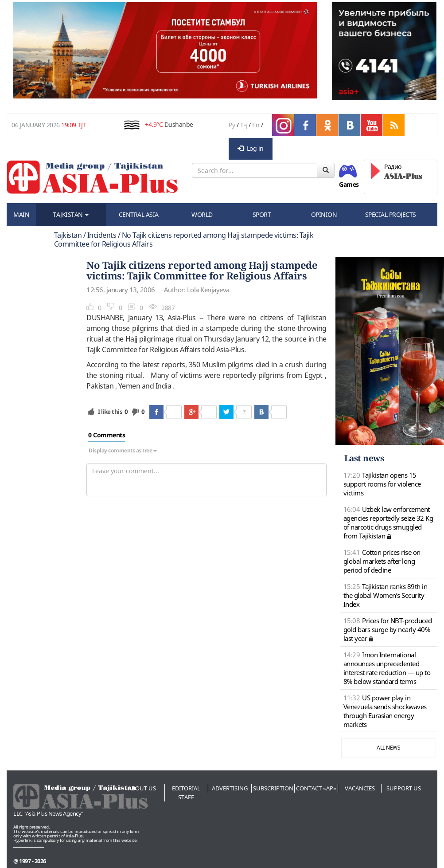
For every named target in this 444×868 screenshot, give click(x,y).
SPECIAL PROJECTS (391, 214)
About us (142, 788)
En (256, 125)
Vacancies (360, 788)
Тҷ (244, 125)
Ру (232, 125)
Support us (404, 788)
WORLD (202, 214)
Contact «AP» (316, 788)
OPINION (324, 214)
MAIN (21, 214)
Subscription (273, 788)
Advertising (230, 788)
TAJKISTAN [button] (71, 214)
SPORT (262, 214)
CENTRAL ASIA (139, 214)
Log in (251, 148)
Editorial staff (186, 793)
